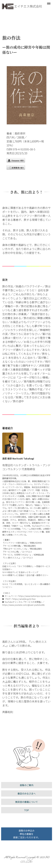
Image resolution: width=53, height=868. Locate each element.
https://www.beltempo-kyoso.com (35, 596)
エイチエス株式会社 (28, 6)
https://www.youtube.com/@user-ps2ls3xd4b (23, 605)
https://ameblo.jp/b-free (24, 599)
